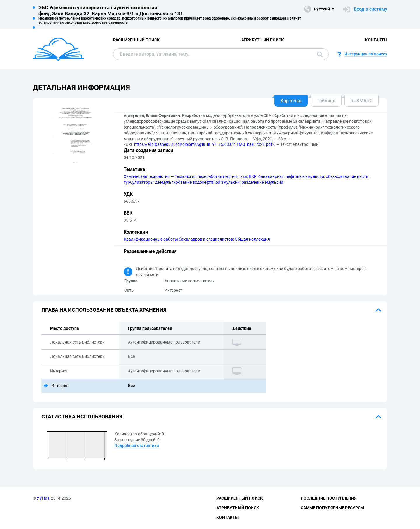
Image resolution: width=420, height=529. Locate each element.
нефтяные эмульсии (305, 176)
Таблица (326, 101)
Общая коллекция (252, 239)
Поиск (320, 55)
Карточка (291, 101)
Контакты (376, 40)
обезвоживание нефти (347, 176)
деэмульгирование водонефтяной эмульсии (197, 182)
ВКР (253, 176)
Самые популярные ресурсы (332, 508)
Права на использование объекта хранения (104, 310)
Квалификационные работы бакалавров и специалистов (178, 239)
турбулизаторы (139, 182)
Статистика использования (82, 417)
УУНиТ (43, 498)
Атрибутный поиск (262, 40)
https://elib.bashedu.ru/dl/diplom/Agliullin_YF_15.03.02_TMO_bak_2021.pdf (203, 144)
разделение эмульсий (262, 182)
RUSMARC (362, 101)
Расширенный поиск (136, 40)
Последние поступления (329, 498)
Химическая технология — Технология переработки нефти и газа (185, 176)
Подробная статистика (137, 446)
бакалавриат (271, 176)
